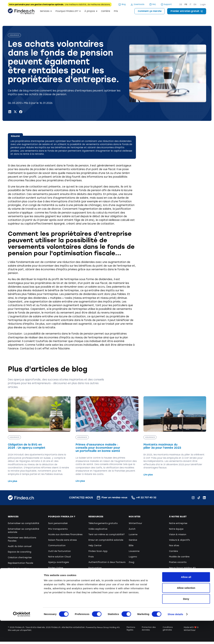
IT (190, 5)
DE (181, 5)
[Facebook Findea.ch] (21, 112)
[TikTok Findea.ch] (199, 498)
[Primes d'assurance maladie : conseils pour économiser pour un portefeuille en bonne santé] (107, 440)
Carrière (106, 11)
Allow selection (186, 611)
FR (186, 5)
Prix (116, 11)
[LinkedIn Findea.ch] (10, 112)
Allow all (186, 600)
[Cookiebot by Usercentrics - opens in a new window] (22, 637)
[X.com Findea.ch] (15, 112)
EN (195, 5)
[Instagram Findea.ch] (193, 498)
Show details (175, 637)
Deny (186, 622)
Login (203, 5)
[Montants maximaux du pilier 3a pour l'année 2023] (175, 436)
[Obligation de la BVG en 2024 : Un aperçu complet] (39, 440)
